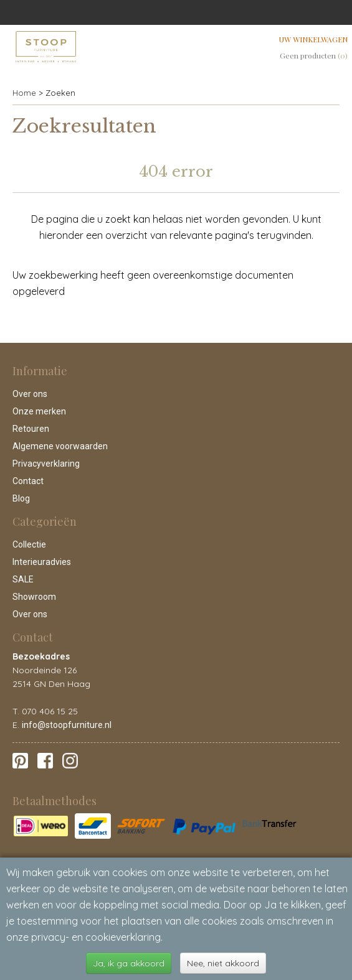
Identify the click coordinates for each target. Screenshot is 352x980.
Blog (21, 498)
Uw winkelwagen (313, 39)
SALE (23, 579)
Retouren (31, 429)
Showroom (34, 597)
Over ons (30, 394)
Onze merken (39, 411)
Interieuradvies (42, 562)
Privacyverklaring (46, 464)
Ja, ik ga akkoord (129, 963)
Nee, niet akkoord (223, 963)
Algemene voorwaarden (60, 446)
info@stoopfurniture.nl (67, 725)
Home (24, 93)
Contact (28, 481)
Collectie (29, 544)
